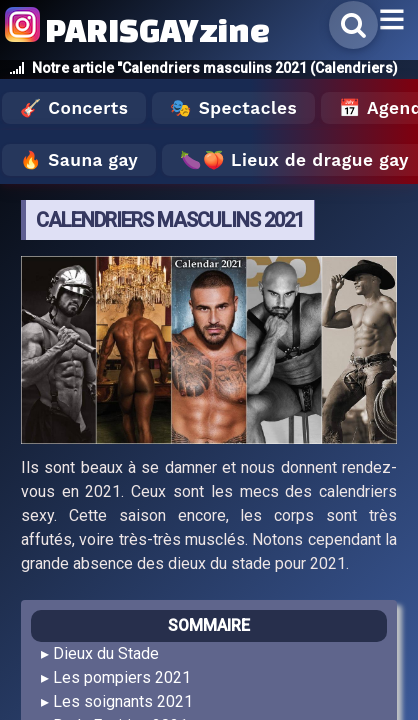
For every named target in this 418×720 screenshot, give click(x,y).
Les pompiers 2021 (122, 677)
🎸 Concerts (74, 108)
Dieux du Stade (106, 653)
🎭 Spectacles (233, 108)
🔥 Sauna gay (79, 160)
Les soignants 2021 (123, 701)
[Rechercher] (353, 25)
